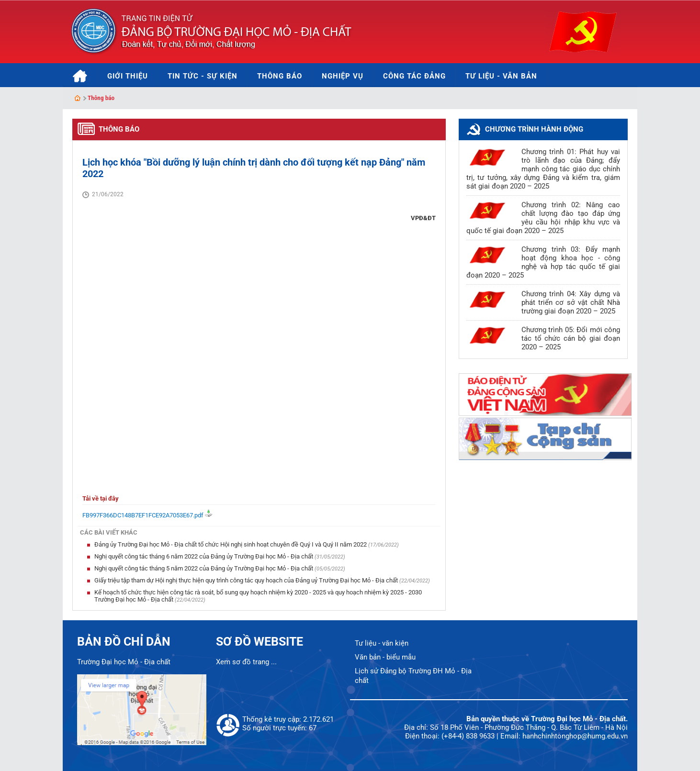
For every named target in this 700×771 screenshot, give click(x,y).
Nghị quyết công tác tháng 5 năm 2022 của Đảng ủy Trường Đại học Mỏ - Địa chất (204, 568)
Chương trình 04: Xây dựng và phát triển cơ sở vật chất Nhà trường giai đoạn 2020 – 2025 (571, 302)
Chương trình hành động (534, 129)
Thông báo (101, 98)
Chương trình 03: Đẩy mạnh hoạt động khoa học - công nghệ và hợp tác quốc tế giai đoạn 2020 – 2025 (543, 262)
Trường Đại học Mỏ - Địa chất (124, 662)
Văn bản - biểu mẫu (385, 657)
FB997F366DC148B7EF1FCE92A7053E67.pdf (143, 515)
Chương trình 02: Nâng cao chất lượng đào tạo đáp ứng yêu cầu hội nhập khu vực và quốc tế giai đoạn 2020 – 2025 (543, 218)
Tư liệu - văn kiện (382, 643)
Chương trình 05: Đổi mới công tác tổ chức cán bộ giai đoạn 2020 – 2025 (571, 338)
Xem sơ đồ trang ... (246, 662)
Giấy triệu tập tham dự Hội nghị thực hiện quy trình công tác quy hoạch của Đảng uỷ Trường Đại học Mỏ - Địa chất (247, 580)
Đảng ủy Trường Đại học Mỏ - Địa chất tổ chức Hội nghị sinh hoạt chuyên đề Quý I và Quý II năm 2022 (231, 544)
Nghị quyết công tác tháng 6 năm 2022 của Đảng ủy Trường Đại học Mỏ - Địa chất (204, 556)
